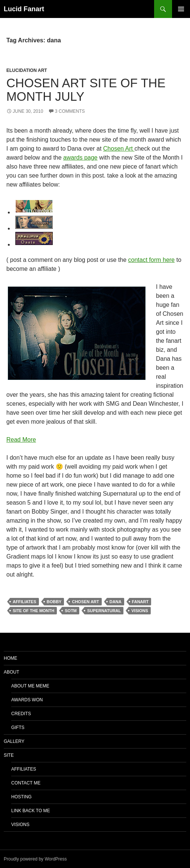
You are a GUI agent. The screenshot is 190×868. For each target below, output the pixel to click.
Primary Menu (181, 9)
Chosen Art (119, 149)
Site (9, 755)
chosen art (85, 602)
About (11, 672)
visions (140, 611)
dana (116, 602)
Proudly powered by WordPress (35, 859)
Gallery (14, 741)
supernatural (104, 611)
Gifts (18, 728)
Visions (20, 825)
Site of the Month (33, 611)
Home (10, 658)
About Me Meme (30, 686)
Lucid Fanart (24, 9)
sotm (71, 611)
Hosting (22, 797)
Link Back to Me (31, 811)
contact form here (152, 260)
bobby (54, 602)
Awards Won (27, 700)
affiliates (24, 602)
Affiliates (24, 769)
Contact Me (26, 783)
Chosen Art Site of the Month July (86, 90)
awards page (80, 158)
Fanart (140, 602)
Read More (21, 440)
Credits (21, 714)
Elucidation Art (27, 70)
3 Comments (70, 111)
